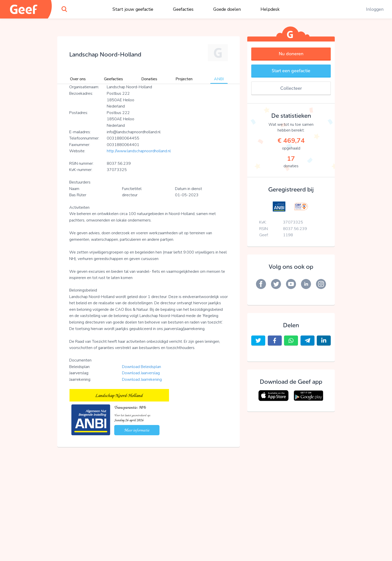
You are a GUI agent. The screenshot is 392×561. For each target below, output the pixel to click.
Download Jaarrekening (142, 379)
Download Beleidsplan (141, 367)
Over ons (78, 79)
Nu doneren (291, 54)
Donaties (149, 79)
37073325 (293, 222)
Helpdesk (270, 9)
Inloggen (375, 9)
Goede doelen (227, 9)
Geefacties (183, 9)
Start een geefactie (291, 71)
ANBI (219, 79)
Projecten (184, 79)
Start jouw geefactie (133, 9)
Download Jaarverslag (141, 373)
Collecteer (291, 88)
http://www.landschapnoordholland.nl (139, 151)
